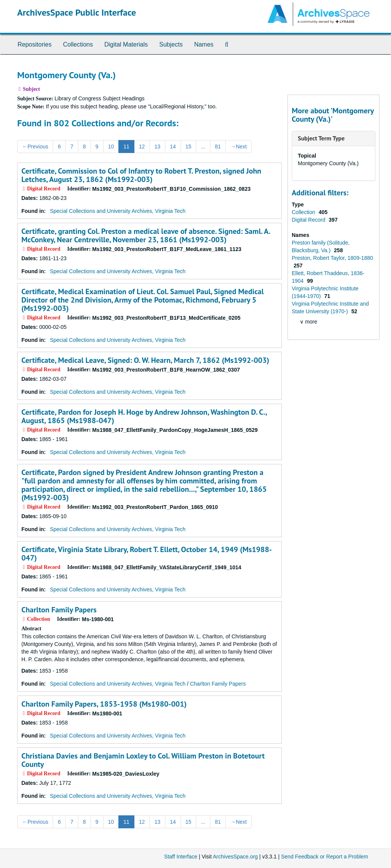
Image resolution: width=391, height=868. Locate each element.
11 (126, 147)
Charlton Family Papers (59, 610)
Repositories (35, 44)
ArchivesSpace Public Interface (77, 12)
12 (142, 147)
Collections (78, 44)
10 (111, 147)
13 (157, 147)
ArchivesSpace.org (235, 857)
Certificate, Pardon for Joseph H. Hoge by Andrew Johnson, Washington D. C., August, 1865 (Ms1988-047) (144, 416)
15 (189, 147)
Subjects (171, 44)
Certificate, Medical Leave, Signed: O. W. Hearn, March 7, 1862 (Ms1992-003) (145, 360)
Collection (304, 212)
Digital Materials (126, 44)
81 (218, 147)
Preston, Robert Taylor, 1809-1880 (332, 258)
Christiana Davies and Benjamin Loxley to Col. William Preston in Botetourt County (143, 760)
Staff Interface (181, 857)
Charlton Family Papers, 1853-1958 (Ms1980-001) (104, 704)
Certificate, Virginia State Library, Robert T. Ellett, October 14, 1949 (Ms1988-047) (147, 554)
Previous (35, 147)
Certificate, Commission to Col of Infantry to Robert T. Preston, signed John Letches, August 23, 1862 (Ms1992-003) (141, 175)
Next (238, 147)
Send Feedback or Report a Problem (325, 857)
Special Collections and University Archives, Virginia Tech (118, 211)
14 (173, 147)
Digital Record (309, 220)
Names (204, 44)
